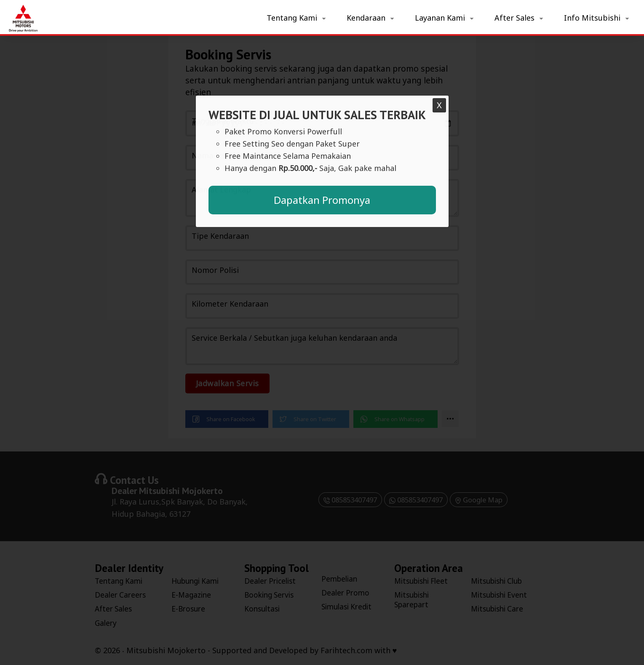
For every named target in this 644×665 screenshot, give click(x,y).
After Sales (514, 18)
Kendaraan (366, 18)
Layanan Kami (440, 18)
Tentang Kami (292, 18)
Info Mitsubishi (592, 18)
